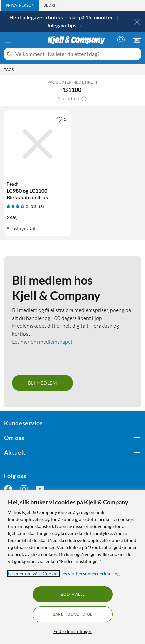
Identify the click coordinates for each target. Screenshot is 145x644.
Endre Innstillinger (72, 631)
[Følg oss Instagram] (24, 489)
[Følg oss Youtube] (40, 489)
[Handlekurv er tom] (137, 40)
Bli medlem (42, 383)
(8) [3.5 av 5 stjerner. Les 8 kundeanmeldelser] (41, 206)
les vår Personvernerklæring (90, 574)
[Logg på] (121, 40)
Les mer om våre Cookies (34, 574)
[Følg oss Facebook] (8, 489)
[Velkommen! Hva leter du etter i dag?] (77, 54)
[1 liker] (61, 119)
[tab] (20, 5)
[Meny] (8, 40)
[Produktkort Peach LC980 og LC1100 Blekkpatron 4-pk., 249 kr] (38, 144)
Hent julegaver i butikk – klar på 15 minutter (62, 17)
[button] (84, 98)
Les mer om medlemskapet (42, 342)
